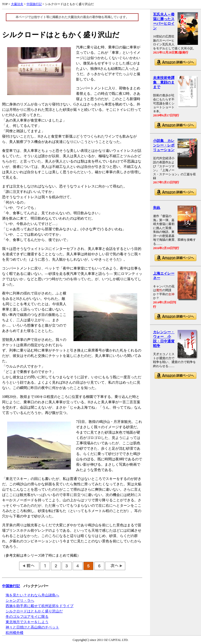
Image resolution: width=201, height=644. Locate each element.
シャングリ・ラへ (20, 601)
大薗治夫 (17, 4)
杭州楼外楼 (15, 633)
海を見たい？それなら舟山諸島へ (32, 595)
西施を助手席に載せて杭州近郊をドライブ (40, 606)
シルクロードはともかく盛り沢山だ (34, 611)
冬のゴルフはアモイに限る (27, 617)
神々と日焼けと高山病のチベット (32, 627)
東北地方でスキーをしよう (27, 622)
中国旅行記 (34, 4)
